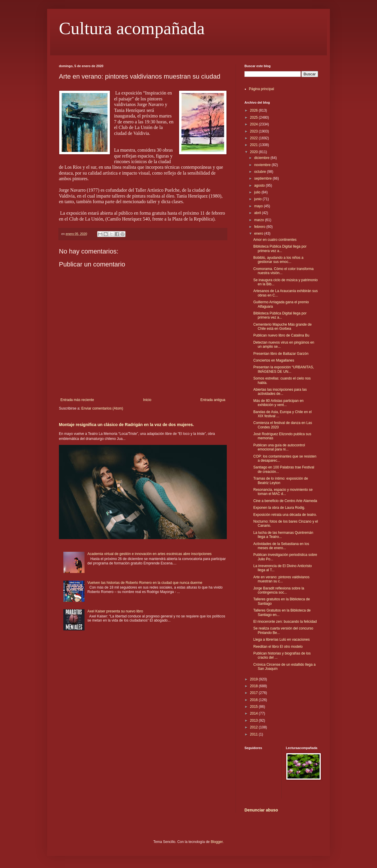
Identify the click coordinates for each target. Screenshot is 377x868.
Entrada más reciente (77, 400)
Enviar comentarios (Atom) (102, 408)
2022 (254, 138)
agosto (260, 185)
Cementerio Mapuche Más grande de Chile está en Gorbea (282, 327)
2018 (254, 686)
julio (258, 192)
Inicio (147, 400)
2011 (254, 734)
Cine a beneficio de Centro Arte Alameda (285, 501)
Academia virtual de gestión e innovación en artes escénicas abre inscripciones (150, 554)
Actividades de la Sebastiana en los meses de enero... (281, 546)
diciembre (262, 158)
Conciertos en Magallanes (274, 360)
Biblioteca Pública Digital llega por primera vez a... (280, 249)
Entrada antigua (213, 400)
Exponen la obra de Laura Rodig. (279, 508)
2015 (254, 707)
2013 (254, 720)
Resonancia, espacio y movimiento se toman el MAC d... (283, 492)
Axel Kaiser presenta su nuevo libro (115, 611)
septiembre (263, 178)
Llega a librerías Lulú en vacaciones (281, 640)
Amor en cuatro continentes (275, 240)
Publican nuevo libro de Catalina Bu (281, 335)
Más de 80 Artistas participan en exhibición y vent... (278, 403)
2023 (254, 131)
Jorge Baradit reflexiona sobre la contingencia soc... (279, 590)
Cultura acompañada (132, 28)
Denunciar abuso (261, 810)
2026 (254, 110)
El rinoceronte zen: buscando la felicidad (285, 622)
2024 (254, 124)
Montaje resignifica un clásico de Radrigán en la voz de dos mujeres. (126, 425)
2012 (254, 727)
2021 (254, 145)
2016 (254, 700)
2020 (254, 152)
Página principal (261, 89)
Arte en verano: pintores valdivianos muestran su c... (281, 579)
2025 (254, 117)
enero (259, 233)
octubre (261, 172)
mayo (259, 206)
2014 (254, 713)
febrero (260, 227)
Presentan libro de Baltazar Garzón (281, 354)
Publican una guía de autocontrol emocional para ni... (279, 447)
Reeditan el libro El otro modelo (278, 647)
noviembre (263, 165)
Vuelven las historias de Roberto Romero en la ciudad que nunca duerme (145, 583)
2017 (254, 693)
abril (258, 213)
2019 (254, 679)
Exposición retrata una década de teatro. (285, 515)
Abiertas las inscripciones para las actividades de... (280, 392)
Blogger (217, 842)
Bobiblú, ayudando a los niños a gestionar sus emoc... (278, 260)
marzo (260, 220)
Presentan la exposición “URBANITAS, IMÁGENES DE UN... (284, 369)
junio (258, 199)
